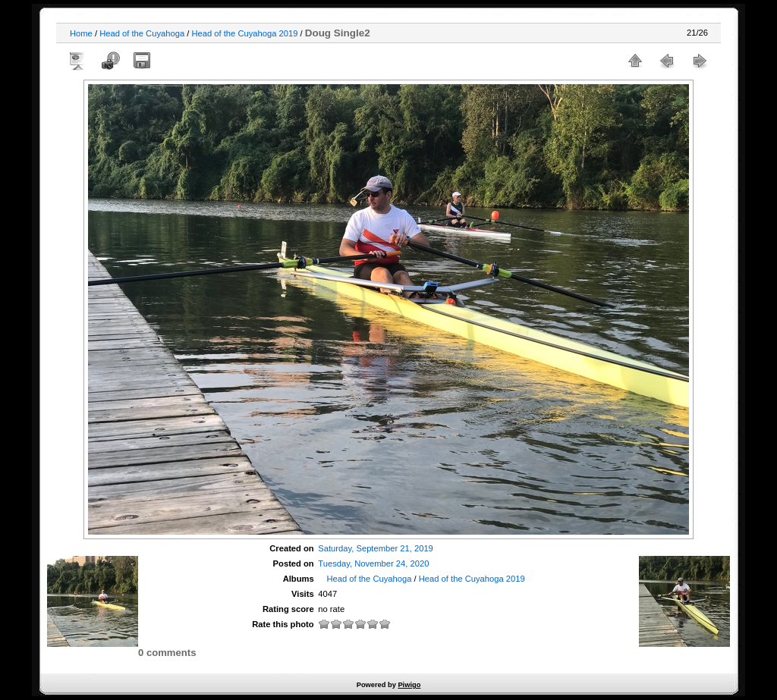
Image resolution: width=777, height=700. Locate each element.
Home (81, 33)
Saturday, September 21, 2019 (376, 548)
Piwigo (409, 685)
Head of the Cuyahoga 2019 (244, 33)
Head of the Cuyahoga (142, 33)
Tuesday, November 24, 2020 (373, 563)
